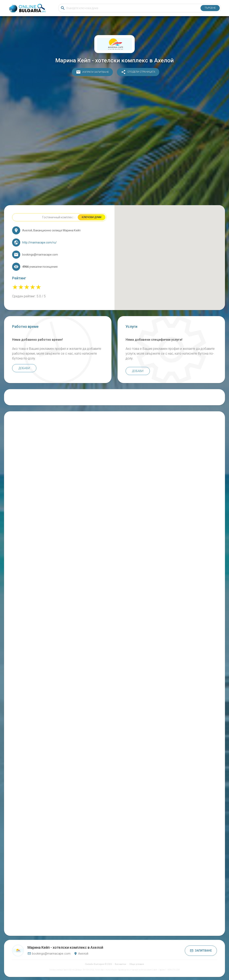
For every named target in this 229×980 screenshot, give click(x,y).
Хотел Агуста (111, 970)
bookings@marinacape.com (49, 954)
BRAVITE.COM (174, 970)
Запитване (201, 951)
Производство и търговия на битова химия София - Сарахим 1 (142, 970)
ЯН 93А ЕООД (88, 970)
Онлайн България (95, 964)
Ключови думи (92, 217)
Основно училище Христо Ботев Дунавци (66, 970)
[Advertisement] (114, 142)
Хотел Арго (100, 970)
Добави (24, 368)
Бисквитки (121, 964)
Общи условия (137, 964)
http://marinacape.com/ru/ (39, 242)
